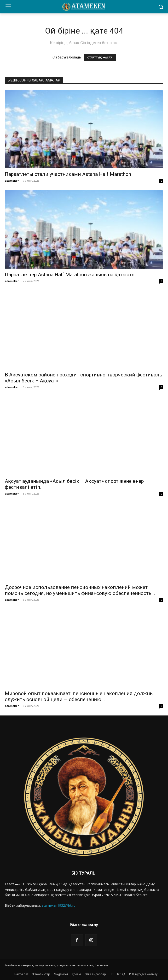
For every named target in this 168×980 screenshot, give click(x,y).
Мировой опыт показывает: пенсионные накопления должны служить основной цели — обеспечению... (79, 696)
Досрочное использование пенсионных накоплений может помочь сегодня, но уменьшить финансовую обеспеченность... (80, 590)
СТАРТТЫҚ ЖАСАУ (100, 58)
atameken (12, 181)
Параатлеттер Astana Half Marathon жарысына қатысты (70, 275)
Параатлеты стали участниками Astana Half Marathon (68, 174)
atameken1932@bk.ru (59, 905)
